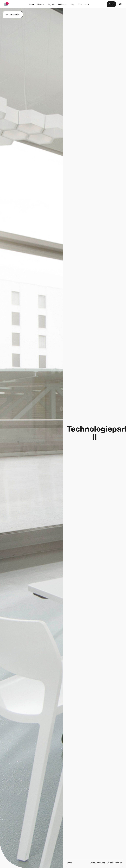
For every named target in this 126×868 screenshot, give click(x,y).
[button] (41, 4)
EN (120, 4)
